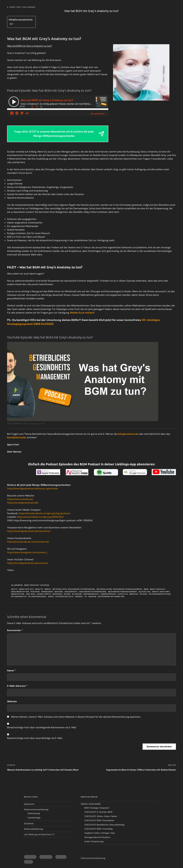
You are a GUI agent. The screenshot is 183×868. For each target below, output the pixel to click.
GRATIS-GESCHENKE (91, 804)
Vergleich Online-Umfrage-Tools (100, 833)
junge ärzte (44, 594)
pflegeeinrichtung (160, 594)
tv (86, 597)
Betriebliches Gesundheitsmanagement (120, 589)
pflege (143, 594)
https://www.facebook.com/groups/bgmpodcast (44, 513)
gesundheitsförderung (93, 592)
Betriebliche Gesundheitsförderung (74, 589)
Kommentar (15, 630)
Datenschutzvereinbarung (36, 809)
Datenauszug (34, 813)
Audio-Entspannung (94, 841)
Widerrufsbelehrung (33, 829)
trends (79, 597)
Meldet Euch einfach (82, 313)
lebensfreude (108, 594)
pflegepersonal (37, 597)
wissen (93, 597)
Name (11, 671)
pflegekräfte (19, 597)
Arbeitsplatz (26, 589)
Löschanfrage (34, 818)
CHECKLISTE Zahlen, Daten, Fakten (101, 816)
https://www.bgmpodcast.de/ (23, 503)
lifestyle (123, 594)
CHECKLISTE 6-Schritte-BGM (98, 812)
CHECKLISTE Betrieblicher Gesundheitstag (104, 825)
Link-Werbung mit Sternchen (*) (39, 834)
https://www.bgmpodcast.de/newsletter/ (29, 531)
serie (51, 597)
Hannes (31, 7)
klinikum (77, 594)
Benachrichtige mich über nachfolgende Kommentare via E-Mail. (42, 727)
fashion (35, 592)
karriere (57, 594)
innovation (18, 594)
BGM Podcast (158, 589)
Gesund (59, 592)
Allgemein (17, 585)
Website (12, 701)
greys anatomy (161, 592)
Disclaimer (29, 823)
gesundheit (71, 592)
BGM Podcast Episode (37, 585)
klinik (67, 594)
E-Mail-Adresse (17, 686)
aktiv (14, 589)
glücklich (145, 592)
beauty (39, 589)
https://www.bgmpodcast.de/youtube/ (28, 563)
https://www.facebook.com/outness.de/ (28, 542)
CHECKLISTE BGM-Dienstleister (99, 820)
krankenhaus (91, 594)
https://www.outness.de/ (20, 499)
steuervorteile (64, 597)
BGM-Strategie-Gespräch (97, 808)
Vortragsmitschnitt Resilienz (97, 837)
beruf (48, 589)
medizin (134, 594)
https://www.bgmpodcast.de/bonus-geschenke (32, 488)
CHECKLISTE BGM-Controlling (98, 829)
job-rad (31, 594)
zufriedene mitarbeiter (111, 597)
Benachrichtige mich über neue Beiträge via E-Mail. (35, 738)
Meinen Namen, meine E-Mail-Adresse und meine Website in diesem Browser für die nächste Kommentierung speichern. (76, 717)
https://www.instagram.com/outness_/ (28, 552)
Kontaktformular (17, 437)
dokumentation (20, 592)
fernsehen (47, 592)
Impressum (29, 804)
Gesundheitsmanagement (123, 592)
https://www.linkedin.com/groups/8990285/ (40, 517)
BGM (146, 589)
